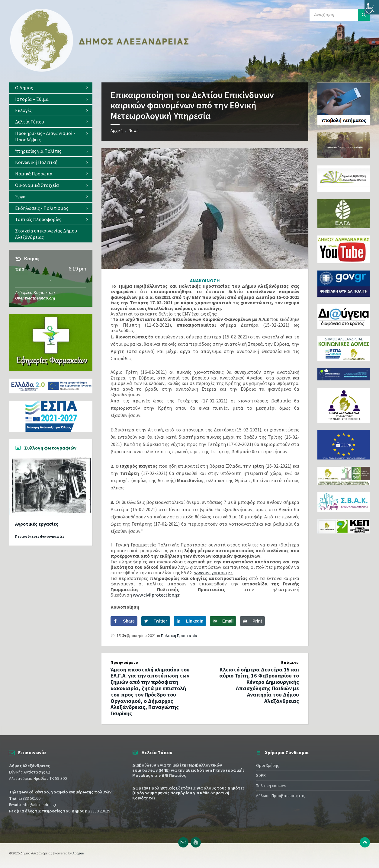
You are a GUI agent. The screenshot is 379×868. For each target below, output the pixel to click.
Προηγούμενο (124, 663)
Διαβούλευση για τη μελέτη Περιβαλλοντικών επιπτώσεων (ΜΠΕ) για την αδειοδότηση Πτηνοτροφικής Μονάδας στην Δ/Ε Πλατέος (188, 770)
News (134, 130)
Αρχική (117, 130)
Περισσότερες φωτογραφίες (40, 536)
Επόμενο (290, 663)
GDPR (261, 775)
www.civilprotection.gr (156, 595)
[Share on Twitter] (156, 621)
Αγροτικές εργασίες (37, 524)
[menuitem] (51, 88)
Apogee (78, 853)
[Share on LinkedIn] (190, 621)
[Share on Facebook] (124, 621)
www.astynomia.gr (213, 572)
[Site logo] (100, 70)
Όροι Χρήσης (267, 765)
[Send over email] (223, 621)
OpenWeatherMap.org (35, 298)
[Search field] (340, 15)
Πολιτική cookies (271, 786)
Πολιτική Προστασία (179, 636)
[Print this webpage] (252, 621)
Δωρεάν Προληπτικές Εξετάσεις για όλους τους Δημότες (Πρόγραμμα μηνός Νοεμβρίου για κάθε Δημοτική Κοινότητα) (188, 793)
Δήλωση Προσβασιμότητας (281, 796)
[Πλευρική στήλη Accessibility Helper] (372, 7)
